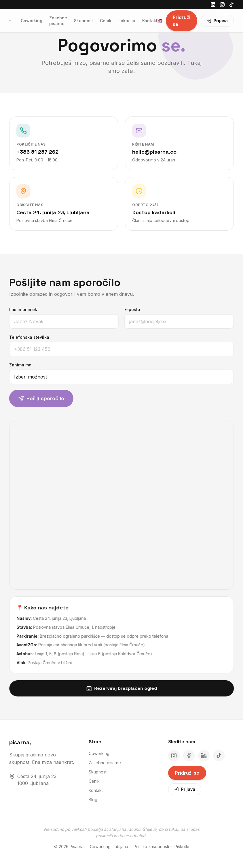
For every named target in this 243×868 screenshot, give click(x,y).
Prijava (217, 21)
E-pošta (130, 309)
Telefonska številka (27, 337)
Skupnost (83, 21)
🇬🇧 (160, 21)
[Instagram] (222, 5)
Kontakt (150, 21)
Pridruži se (182, 21)
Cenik (106, 21)
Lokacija (127, 21)
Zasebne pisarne (58, 21)
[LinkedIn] (213, 5)
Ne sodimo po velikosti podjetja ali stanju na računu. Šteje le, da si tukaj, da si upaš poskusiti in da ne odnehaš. (122, 833)
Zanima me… (20, 365)
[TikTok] (231, 5)
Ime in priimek (21, 309)
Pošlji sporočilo (39, 398)
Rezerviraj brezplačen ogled (124, 688)
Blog (93, 800)
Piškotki (182, 847)
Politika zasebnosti (151, 847)
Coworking (32, 21)
